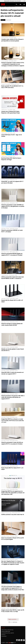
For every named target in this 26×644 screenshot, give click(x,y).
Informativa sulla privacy (7, 630)
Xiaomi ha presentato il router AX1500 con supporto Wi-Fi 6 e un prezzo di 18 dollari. (12, 443)
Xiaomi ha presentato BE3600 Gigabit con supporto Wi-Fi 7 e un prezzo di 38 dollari (12, 254)
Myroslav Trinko (5, 180)
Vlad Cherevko (5, 275)
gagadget (3, 7)
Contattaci (4, 636)
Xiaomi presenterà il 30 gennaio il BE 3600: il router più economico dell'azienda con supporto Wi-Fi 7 (13, 397)
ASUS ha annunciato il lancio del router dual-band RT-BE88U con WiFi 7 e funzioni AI (13, 278)
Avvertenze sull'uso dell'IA (8, 633)
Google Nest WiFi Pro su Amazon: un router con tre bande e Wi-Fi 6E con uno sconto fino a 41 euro (13, 421)
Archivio (15, 622)
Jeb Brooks (4, 110)
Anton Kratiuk (5, 38)
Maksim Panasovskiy (6, 513)
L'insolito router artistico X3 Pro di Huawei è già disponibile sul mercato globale (12, 40)
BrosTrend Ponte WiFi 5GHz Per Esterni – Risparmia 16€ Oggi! (12, 159)
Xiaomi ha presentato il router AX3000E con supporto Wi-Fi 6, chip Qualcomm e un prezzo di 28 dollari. (13, 206)
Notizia (7, 7)
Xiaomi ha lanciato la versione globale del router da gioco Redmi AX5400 (12, 324)
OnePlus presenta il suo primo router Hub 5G (13, 515)
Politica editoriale (6, 631)
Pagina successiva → (13, 619)
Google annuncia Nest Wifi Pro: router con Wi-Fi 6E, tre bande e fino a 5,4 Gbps (13, 611)
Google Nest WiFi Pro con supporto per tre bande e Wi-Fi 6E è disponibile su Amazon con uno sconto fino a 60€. (13, 493)
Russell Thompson (6, 84)
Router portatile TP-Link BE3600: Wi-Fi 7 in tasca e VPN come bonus (12, 87)
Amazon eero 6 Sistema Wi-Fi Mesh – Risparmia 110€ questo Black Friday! (11, 112)
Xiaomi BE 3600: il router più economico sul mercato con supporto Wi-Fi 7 (12, 373)
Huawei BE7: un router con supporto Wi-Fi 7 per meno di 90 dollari (12, 182)
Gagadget (3, 4)
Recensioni (9, 20)
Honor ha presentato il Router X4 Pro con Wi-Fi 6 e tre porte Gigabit (13, 539)
